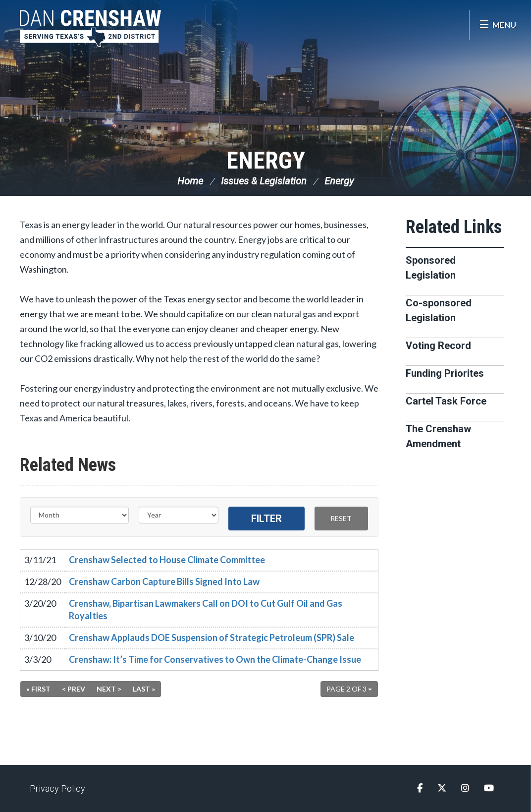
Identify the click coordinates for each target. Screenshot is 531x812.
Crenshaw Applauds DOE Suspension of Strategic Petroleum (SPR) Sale (212, 638)
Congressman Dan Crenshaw (92, 29)
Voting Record (438, 346)
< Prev (74, 689)
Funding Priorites (445, 373)
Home (190, 181)
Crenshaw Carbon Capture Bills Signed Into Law (164, 581)
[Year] (179, 515)
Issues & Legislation (264, 181)
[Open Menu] (498, 25)
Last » (144, 689)
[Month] (80, 515)
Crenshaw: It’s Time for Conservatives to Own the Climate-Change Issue (215, 659)
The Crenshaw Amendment (438, 436)
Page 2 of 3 (349, 689)
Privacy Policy (57, 788)
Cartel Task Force (446, 401)
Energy (266, 160)
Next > (109, 689)
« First (38, 689)
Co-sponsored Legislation (439, 310)
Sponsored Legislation (431, 268)
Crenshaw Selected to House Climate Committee (167, 560)
